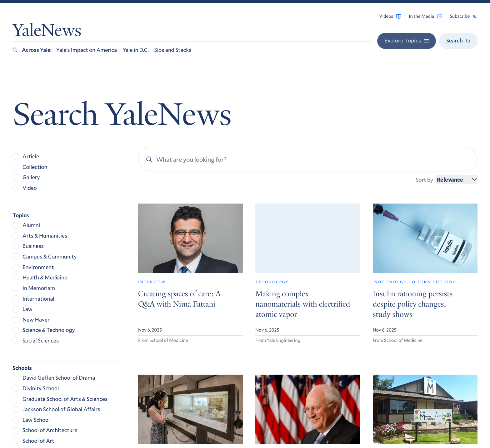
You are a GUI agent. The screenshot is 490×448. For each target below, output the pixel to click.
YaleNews (47, 32)
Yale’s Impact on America (87, 50)
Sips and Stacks (173, 50)
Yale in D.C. (135, 50)
